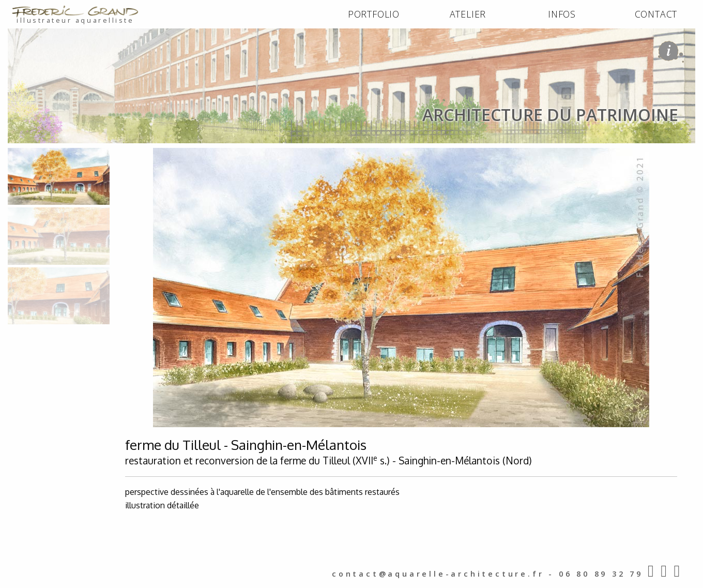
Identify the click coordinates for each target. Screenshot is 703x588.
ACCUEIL (27, 154)
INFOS (562, 14)
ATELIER (468, 14)
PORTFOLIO (374, 14)
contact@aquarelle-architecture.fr (438, 574)
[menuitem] (374, 14)
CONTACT (656, 14)
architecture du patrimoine (146, 154)
